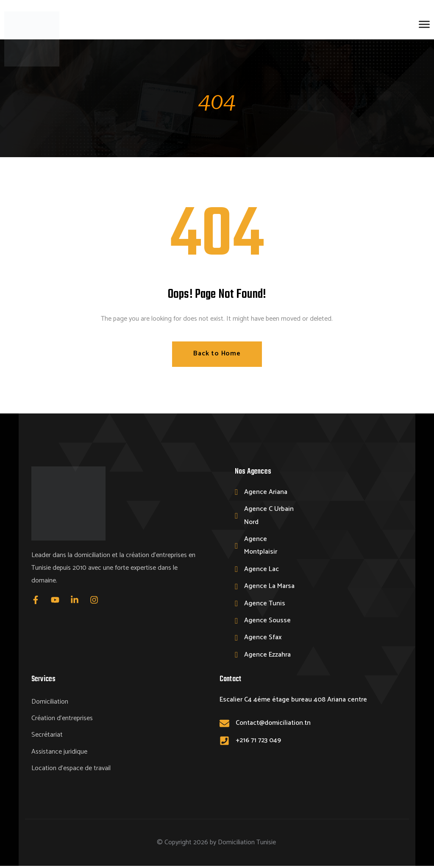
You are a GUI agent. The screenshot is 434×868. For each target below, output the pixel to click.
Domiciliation (50, 702)
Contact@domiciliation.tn (273, 723)
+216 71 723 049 (258, 740)
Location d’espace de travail (71, 770)
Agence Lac (262, 569)
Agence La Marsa (269, 587)
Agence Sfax (263, 638)
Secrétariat (47, 736)
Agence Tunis (265, 603)
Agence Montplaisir (261, 546)
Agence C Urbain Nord (269, 516)
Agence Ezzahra (267, 655)
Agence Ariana (266, 492)
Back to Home (217, 354)
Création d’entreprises (62, 719)
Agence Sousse (267, 620)
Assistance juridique (59, 753)
